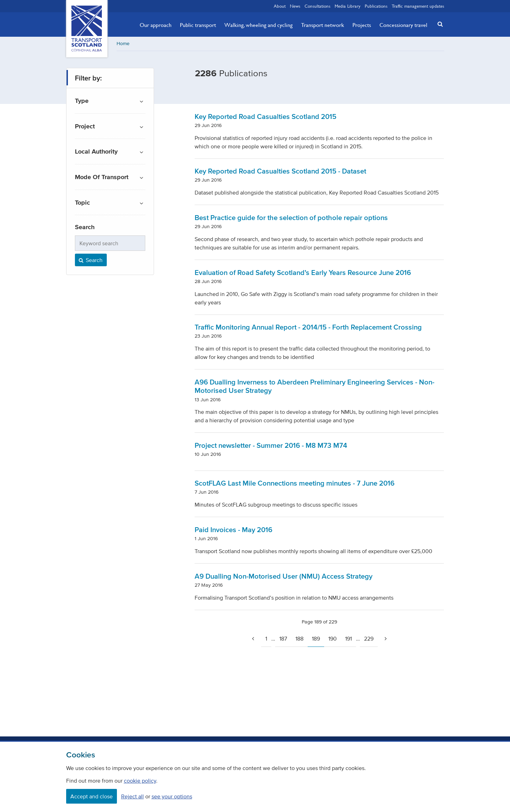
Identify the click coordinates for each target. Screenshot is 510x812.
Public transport (198, 25)
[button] (438, 24)
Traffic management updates (418, 6)
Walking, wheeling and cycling (259, 25)
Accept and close (92, 796)
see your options (172, 796)
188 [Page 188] (299, 638)
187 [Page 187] (283, 638)
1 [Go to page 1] (266, 638)
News (295, 6)
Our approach (156, 25)
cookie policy (140, 781)
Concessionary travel (403, 25)
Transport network (323, 25)
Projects (362, 25)
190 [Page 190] (333, 638)
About (280, 6)
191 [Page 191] (348, 638)
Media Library (348, 6)
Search (90, 260)
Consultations (317, 6)
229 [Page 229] (369, 638)
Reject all (132, 796)
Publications (376, 6)
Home (123, 44)
